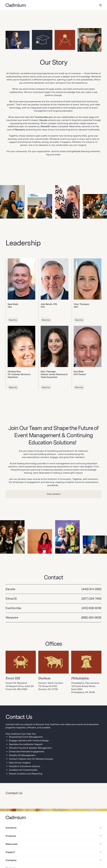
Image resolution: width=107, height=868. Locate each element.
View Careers (53, 494)
